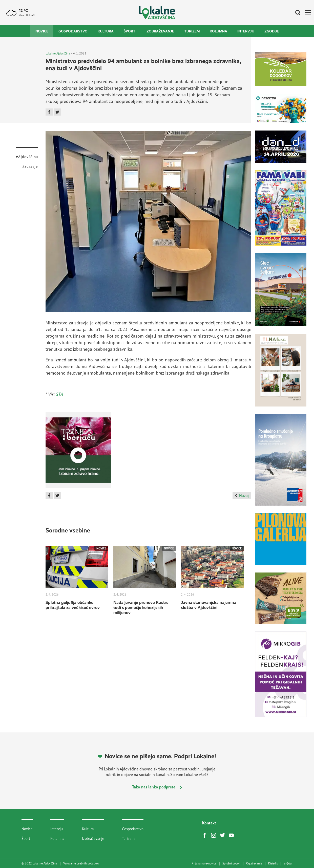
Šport (130, 31)
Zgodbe (272, 31)
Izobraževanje (160, 31)
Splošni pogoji (231, 863)
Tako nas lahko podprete (157, 787)
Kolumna (218, 31)
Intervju (246, 31)
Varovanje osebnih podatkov (81, 863)
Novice (42, 31)
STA (59, 394)
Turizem (192, 31)
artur (288, 863)
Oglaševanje (254, 863)
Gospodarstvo (73, 31)
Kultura (106, 31)
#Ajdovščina (27, 157)
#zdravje (30, 166)
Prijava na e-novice (204, 863)
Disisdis (273, 863)
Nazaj (242, 495)
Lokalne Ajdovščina (58, 53)
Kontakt (209, 823)
